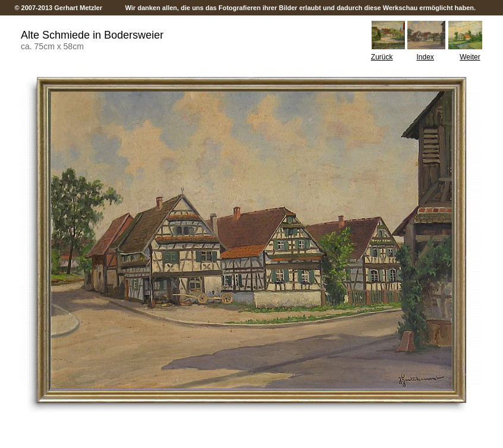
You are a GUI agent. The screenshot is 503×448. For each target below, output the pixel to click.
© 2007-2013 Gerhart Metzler (59, 8)
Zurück (382, 57)
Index (425, 57)
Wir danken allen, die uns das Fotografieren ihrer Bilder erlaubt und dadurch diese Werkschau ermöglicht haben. (300, 8)
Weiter (470, 57)
